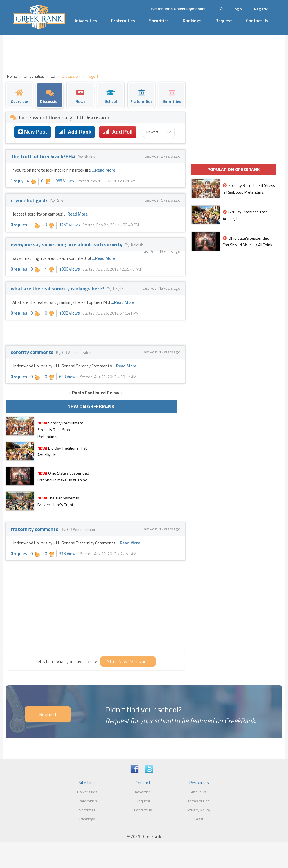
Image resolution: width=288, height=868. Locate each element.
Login (237, 9)
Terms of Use (199, 801)
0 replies (19, 225)
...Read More (103, 170)
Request (224, 21)
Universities (85, 21)
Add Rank (75, 132)
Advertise (143, 792)
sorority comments (33, 352)
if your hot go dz (30, 200)
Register (261, 9)
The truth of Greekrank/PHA (43, 156)
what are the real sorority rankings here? (58, 288)
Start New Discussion (128, 661)
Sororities (159, 21)
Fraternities (123, 21)
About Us (199, 792)
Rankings (192, 21)
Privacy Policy (199, 810)
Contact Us (257, 21)
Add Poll (118, 132)
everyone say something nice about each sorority (67, 244)
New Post (33, 132)
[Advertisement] (95, 606)
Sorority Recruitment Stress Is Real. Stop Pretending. (60, 430)
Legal (199, 819)
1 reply (17, 181)
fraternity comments (35, 529)
